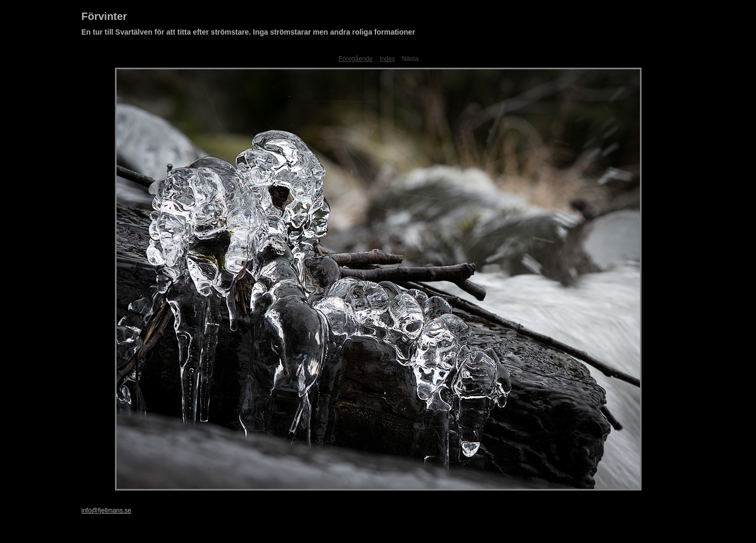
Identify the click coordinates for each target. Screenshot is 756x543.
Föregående (356, 59)
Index (387, 59)
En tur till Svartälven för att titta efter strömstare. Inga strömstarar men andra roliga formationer (248, 32)
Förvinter (104, 16)
